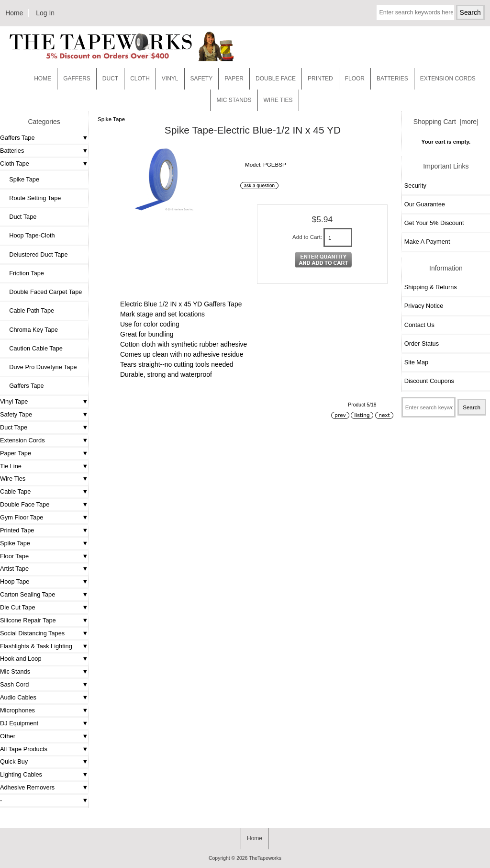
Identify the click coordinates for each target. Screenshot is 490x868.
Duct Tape (19, 217)
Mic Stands (15, 671)
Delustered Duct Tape (35, 254)
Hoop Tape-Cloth (29, 235)
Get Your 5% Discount (434, 223)
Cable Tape (15, 491)
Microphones (17, 710)
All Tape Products (24, 749)
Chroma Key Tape (30, 330)
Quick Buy (14, 761)
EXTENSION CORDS (448, 79)
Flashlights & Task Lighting (36, 646)
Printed (320, 79)
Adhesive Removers (27, 787)
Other (8, 736)
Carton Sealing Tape (28, 594)
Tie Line (11, 466)
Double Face (276, 79)
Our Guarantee (425, 204)
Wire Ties (13, 479)
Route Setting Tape (32, 198)
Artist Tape (14, 569)
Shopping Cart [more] (446, 122)
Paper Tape (16, 453)
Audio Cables (18, 697)
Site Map (416, 362)
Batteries (392, 79)
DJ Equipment (19, 723)
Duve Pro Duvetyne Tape (40, 367)
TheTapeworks (265, 858)
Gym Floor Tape (22, 517)
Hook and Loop (21, 659)
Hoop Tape (15, 581)
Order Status (422, 344)
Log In (45, 13)
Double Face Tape (25, 504)
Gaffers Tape (17, 138)
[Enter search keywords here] (415, 12)
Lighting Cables (21, 774)
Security (415, 186)
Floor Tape (14, 556)
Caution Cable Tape (33, 348)
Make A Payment (427, 242)
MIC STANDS (234, 100)
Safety (202, 79)
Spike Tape (15, 543)
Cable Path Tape (28, 310)
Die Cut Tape (17, 607)
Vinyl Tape (14, 401)
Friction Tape (23, 273)
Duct (110, 79)
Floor (355, 79)
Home (14, 13)
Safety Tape (16, 414)
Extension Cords (22, 440)
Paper (234, 79)
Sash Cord (14, 684)
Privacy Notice (424, 306)
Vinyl (170, 79)
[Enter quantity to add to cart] (338, 237)
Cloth (140, 79)
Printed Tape (17, 530)
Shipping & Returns (431, 287)
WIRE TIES (278, 100)
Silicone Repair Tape (28, 620)
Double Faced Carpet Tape (42, 292)
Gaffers (77, 79)
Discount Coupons (429, 381)
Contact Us (419, 325)
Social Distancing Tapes (32, 633)
